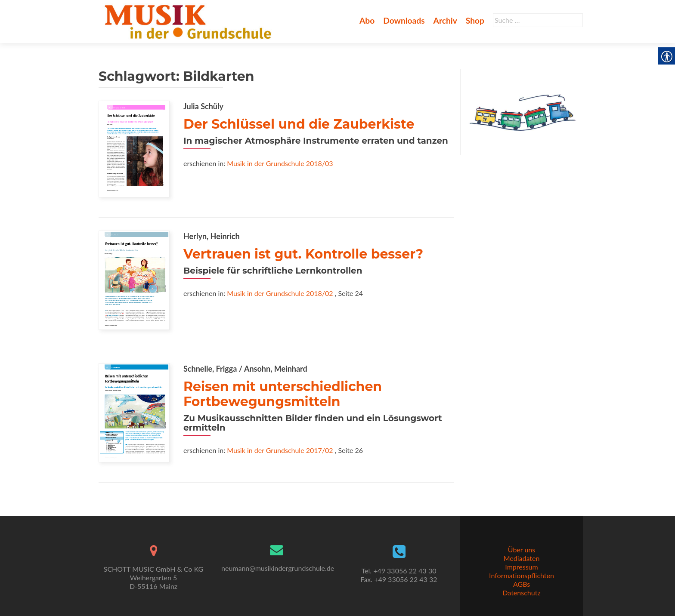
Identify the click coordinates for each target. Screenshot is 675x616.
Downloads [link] (404, 20)
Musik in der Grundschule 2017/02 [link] (280, 450)
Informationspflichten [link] (522, 575)
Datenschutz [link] (521, 593)
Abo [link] (367, 20)
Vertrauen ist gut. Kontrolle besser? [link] (303, 254)
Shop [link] (475, 20)
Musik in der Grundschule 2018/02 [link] (280, 293)
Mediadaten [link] (522, 558)
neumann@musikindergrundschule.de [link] (278, 568)
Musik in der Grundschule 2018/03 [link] (280, 163)
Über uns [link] (522, 550)
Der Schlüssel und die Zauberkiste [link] (299, 124)
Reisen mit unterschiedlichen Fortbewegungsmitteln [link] (283, 394)
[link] (190, 21)
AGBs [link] (522, 584)
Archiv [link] (445, 20)
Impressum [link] (521, 567)
